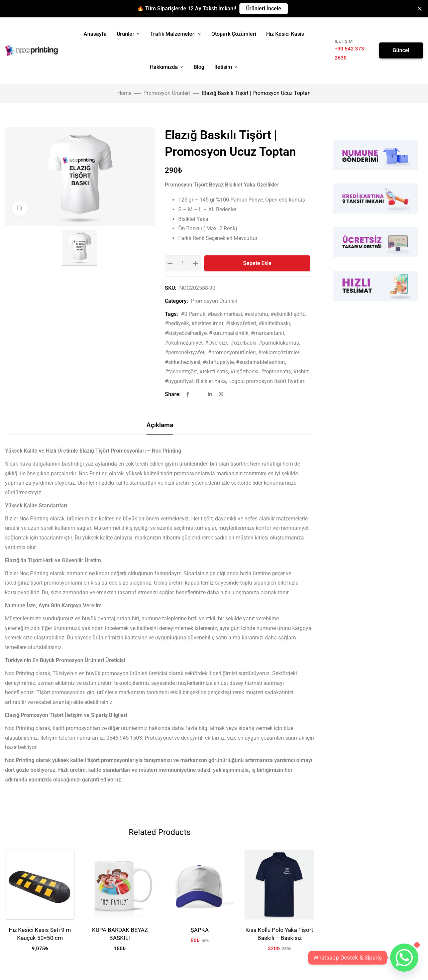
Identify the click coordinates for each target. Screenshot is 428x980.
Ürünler (128, 34)
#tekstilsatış (214, 372)
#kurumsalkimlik (229, 333)
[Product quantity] (183, 263)
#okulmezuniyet (184, 343)
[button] (264, 9)
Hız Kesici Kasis (285, 34)
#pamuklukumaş (279, 343)
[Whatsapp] (404, 958)
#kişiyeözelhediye (186, 333)
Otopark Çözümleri (234, 34)
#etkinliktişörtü (288, 314)
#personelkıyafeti (185, 352)
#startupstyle (218, 362)
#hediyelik (177, 323)
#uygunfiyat (179, 381)
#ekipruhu (256, 314)
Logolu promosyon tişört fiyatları (267, 381)
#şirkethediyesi (183, 362)
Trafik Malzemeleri (176, 34)
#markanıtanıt (267, 333)
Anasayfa (95, 34)
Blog (199, 67)
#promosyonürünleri (232, 352)
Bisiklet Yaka (211, 381)
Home (124, 93)
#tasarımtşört (181, 372)
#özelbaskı (244, 343)
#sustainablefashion (260, 362)
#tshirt (301, 372)
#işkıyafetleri (241, 323)
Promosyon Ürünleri (167, 93)
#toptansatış (276, 372)
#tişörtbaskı (244, 372)
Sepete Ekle (257, 263)
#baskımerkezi (225, 314)
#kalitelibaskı (274, 323)
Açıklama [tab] (160, 425)
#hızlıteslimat (207, 323)
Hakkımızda (167, 67)
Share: (173, 394)
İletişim (226, 67)
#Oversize (217, 343)
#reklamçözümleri (279, 352)
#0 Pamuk (193, 314)
